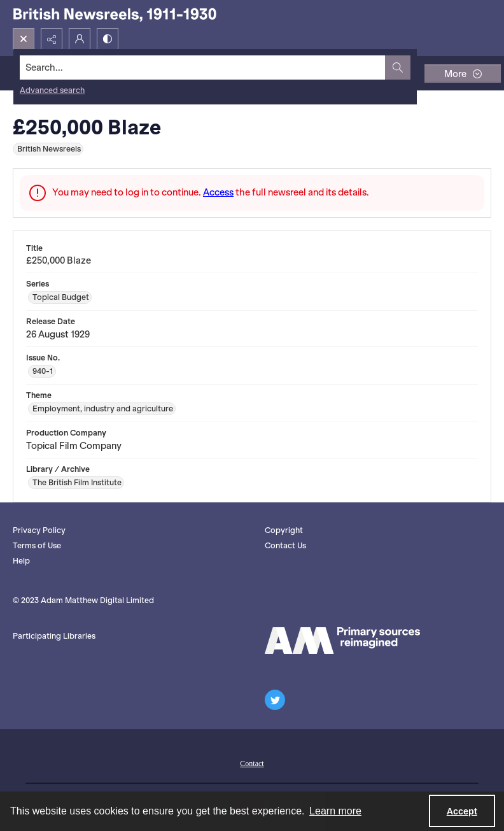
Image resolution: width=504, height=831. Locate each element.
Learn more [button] (335, 811)
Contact (252, 764)
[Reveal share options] (52, 39)
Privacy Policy (39, 530)
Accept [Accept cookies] (462, 811)
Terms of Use (37, 545)
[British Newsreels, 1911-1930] (115, 14)
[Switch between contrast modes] (108, 39)
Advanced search (52, 90)
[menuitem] (252, 762)
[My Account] (80, 39)
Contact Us (285, 545)
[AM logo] (342, 641)
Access (218, 192)
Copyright (284, 530)
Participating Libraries (54, 636)
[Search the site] (203, 67)
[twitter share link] (275, 700)
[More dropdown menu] (463, 74)
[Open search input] (24, 39)
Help (21, 561)
